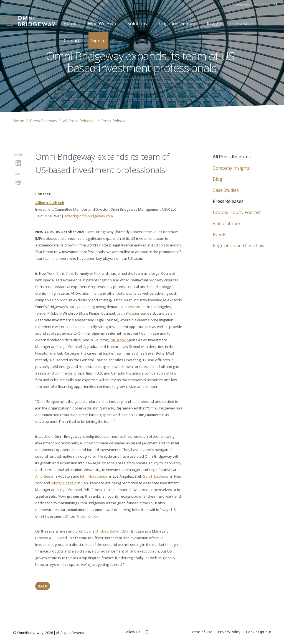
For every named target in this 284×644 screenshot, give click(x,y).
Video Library (226, 223)
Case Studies (226, 190)
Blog (218, 179)
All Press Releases (79, 121)
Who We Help (102, 24)
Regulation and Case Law (239, 246)
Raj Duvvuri (119, 340)
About (70, 24)
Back (43, 586)
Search (269, 4)
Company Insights (231, 168)
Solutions (137, 24)
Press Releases (44, 121)
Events (220, 235)
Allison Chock (88, 516)
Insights (215, 24)
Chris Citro (65, 273)
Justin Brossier (128, 313)
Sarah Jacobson (156, 476)
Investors (245, 24)
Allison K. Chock (50, 203)
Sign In (98, 40)
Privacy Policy (229, 632)
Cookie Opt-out (258, 632)
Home (19, 121)
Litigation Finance (177, 24)
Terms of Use (201, 632)
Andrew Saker (108, 531)
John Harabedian (94, 476)
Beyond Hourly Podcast (237, 212)
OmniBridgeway (30, 633)
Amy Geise (44, 476)
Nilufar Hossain (64, 483)
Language (242, 4)
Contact (72, 40)
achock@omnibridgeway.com (89, 216)
